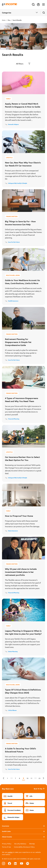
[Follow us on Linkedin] (16, 863)
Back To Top (39, 789)
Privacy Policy (7, 844)
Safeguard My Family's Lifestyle (18, 183)
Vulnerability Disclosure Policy (24, 847)
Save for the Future (14, 242)
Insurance (6, 826)
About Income (7, 837)
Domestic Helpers (13, 124)
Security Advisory (20, 844)
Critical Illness (12, 710)
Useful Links (6, 831)
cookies (10, 852)
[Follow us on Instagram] (4, 863)
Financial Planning (14, 419)
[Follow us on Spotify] (28, 863)
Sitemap (32, 844)
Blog (9, 20)
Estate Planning (13, 651)
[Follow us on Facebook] (10, 863)
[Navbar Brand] (10, 5)
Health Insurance (13, 301)
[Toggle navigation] (43, 5)
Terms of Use (6, 847)
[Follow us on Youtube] (22, 863)
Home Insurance (13, 531)
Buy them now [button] (8, 789)
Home (4, 20)
